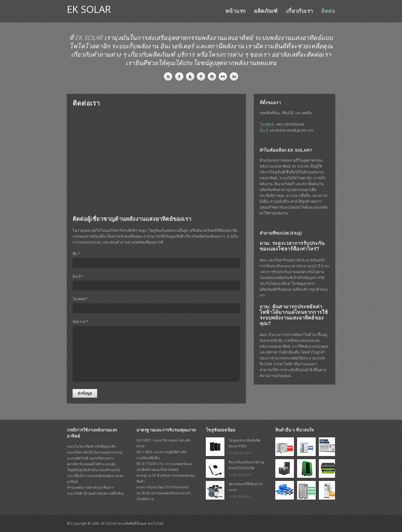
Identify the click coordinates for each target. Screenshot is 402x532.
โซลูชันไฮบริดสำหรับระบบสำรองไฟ (93, 470)
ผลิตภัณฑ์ (266, 11)
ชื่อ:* (76, 254)
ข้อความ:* (81, 322)
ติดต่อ (328, 11)
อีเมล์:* (78, 276)
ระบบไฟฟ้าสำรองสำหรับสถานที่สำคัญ (95, 493)
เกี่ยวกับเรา (300, 11)
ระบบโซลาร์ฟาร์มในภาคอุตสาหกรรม (95, 452)
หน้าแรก (235, 11)
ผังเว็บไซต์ (156, 523)
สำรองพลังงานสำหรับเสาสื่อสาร (90, 487)
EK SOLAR (89, 9)
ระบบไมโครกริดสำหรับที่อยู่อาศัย (91, 446)
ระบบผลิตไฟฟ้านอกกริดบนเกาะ (91, 458)
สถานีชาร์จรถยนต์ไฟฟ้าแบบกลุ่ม (91, 464)
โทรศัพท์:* (80, 299)
